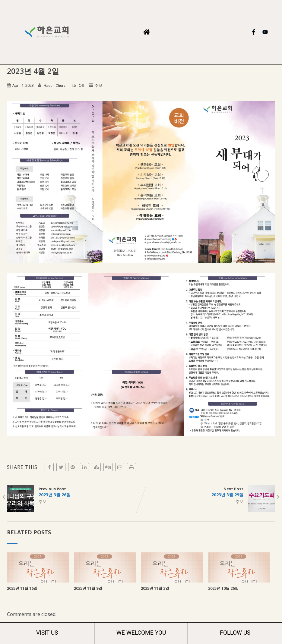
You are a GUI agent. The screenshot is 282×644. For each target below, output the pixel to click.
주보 (98, 85)
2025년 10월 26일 (223, 588)
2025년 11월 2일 (155, 588)
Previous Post (74, 492)
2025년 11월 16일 (22, 588)
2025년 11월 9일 (88, 588)
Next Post (208, 492)
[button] (146, 32)
